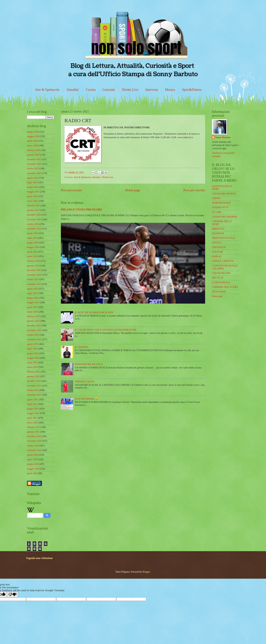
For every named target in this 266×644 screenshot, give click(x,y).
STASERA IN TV (220, 207)
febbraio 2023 (34, 316)
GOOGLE (217, 243)
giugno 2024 (33, 243)
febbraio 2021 (34, 427)
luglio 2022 (32, 349)
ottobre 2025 (33, 169)
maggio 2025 (33, 192)
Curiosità (109, 90)
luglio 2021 (32, 404)
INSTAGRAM (219, 292)
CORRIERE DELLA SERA (225, 287)
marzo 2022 (33, 367)
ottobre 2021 (33, 390)
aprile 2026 (32, 141)
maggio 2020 (33, 469)
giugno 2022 (33, 353)
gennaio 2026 (33, 155)
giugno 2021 (33, 409)
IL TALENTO (82, 347)
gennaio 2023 (33, 321)
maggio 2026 (33, 136)
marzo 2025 (33, 201)
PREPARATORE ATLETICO (89, 364)
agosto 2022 (33, 344)
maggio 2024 (33, 247)
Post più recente (71, 190)
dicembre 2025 (34, 159)
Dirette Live (130, 90)
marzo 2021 (33, 423)
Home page (133, 190)
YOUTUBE (217, 252)
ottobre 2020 (33, 446)
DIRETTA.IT (218, 229)
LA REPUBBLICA (221, 282)
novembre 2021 (34, 386)
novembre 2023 (34, 275)
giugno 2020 (33, 464)
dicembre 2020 (34, 436)
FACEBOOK (218, 233)
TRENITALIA (219, 247)
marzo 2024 (33, 256)
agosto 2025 (33, 178)
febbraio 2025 (34, 206)
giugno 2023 (33, 298)
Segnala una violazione (39, 558)
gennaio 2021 (33, 432)
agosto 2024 (33, 233)
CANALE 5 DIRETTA (223, 261)
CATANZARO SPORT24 (224, 194)
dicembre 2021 (34, 381)
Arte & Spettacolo (47, 90)
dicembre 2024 (34, 215)
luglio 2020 (32, 459)
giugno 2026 (33, 132)
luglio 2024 (32, 238)
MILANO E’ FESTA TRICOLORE (82, 209)
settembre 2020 (34, 450)
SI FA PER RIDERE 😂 (86, 399)
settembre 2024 (34, 229)
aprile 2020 (32, 473)
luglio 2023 (32, 293)
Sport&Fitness (192, 90)
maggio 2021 (33, 413)
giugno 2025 (33, 187)
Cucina (91, 90)
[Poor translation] (12, 595)
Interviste (152, 90)
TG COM (216, 212)
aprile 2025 (32, 196)
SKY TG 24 (217, 278)
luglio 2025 (32, 183)
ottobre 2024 (33, 224)
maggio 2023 (33, 302)
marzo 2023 (33, 312)
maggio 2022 (33, 358)
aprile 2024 (32, 252)
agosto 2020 (33, 455)
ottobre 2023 (33, 279)
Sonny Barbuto (223, 137)
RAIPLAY (217, 256)
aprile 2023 (32, 307)
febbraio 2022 (34, 372)
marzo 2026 (33, 146)
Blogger (146, 572)
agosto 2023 (33, 289)
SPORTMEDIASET (221, 203)
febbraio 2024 (34, 261)
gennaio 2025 (33, 210)
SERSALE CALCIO (85, 382)
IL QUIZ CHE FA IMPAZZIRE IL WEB (94, 312)
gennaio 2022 (33, 376)
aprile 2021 (32, 418)
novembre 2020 (34, 441)
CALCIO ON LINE (221, 273)
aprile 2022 (32, 363)
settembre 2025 (34, 173)
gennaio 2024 (33, 266)
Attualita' (73, 90)
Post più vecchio (194, 190)
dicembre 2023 (34, 270)
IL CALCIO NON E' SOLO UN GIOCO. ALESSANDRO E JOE (106, 330)
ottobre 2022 (33, 335)
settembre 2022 (34, 339)
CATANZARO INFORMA (225, 217)
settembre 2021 (34, 395)
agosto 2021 (33, 400)
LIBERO (216, 198)
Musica (170, 90)
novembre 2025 (34, 164)
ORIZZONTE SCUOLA (223, 238)
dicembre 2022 (34, 326)
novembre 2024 (34, 220)
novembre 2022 (34, 330)
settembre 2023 (34, 284)
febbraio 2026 (34, 150)
